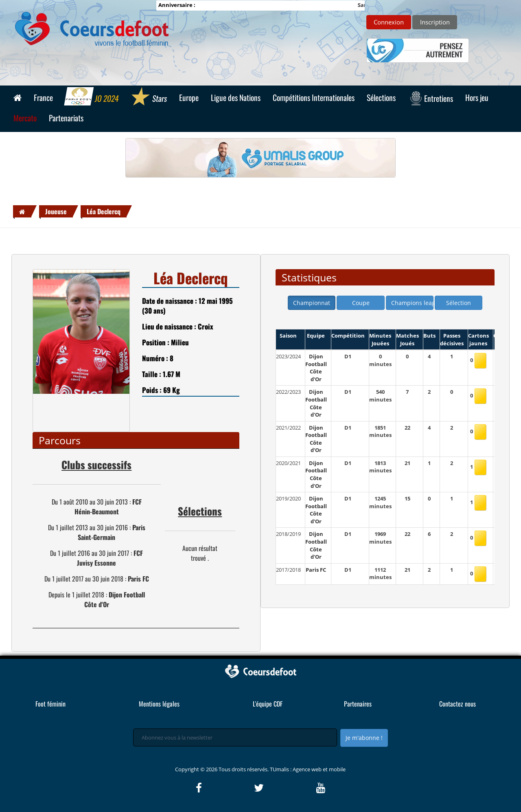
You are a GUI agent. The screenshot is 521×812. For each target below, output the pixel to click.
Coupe (361, 303)
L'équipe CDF (268, 704)
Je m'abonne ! (364, 738)
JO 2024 (92, 97)
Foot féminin (50, 704)
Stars (149, 97)
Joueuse (56, 211)
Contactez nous (458, 704)
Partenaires (358, 704)
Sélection (459, 303)
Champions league (412, 303)
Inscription (435, 22)
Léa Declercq (104, 211)
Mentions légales (159, 704)
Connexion (389, 22)
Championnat (312, 303)
